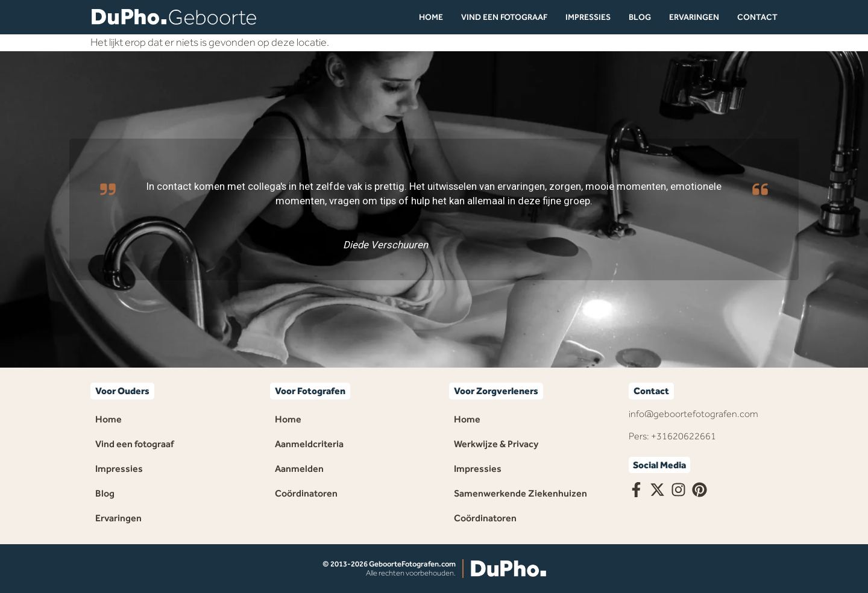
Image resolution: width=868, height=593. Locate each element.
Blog (640, 17)
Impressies (588, 17)
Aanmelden (299, 469)
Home (431, 17)
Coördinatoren (306, 493)
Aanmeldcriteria (309, 444)
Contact (757, 17)
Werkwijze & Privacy (496, 444)
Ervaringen (694, 17)
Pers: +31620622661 (672, 436)
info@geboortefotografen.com (693, 414)
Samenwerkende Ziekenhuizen (520, 493)
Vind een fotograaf (504, 17)
